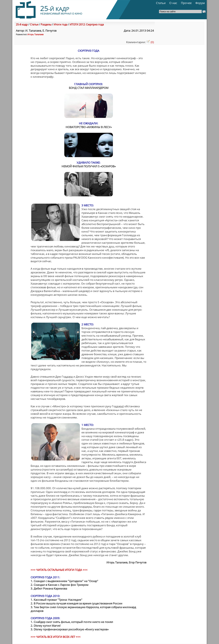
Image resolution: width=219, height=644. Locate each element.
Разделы (46, 24)
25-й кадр (22, 24)
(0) (150, 42)
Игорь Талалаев (35, 34)
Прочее (186, 3)
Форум (200, 3)
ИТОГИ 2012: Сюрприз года (87, 24)
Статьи (161, 3)
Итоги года (61, 24)
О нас (173, 3)
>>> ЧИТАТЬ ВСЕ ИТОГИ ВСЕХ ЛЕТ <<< (56, 637)
